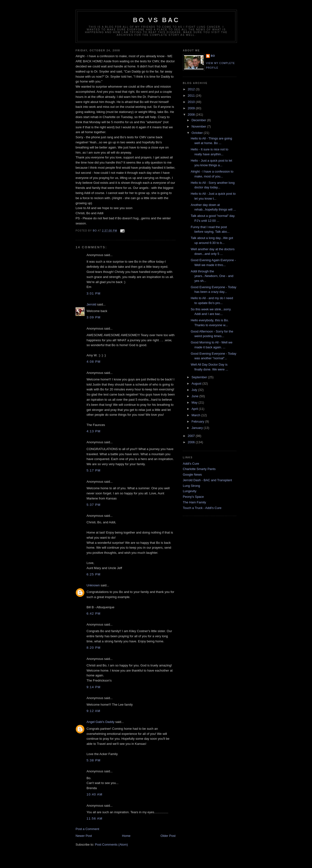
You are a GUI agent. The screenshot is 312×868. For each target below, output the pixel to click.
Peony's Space (193, 497)
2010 (192, 102)
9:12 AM (93, 711)
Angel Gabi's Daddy (101, 722)
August (197, 383)
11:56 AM (94, 818)
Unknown (93, 585)
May (195, 402)
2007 (192, 436)
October (198, 133)
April (195, 409)
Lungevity (190, 491)
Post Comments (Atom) (112, 845)
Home (126, 836)
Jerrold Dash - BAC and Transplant (207, 480)
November (199, 126)
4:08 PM (94, 362)
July (195, 390)
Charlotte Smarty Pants (199, 469)
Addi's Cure (191, 464)
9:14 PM (94, 687)
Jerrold (91, 304)
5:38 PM (94, 760)
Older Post (168, 836)
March (196, 415)
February (198, 421)
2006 (192, 442)
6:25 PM (94, 574)
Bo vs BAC (156, 20)
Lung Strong (191, 486)
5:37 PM (94, 505)
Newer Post (84, 836)
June (195, 396)
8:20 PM (94, 648)
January (198, 428)
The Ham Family (194, 502)
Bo (213, 56)
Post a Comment (87, 829)
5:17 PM (94, 470)
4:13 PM (94, 431)
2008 (192, 115)
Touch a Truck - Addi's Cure (202, 508)
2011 (192, 96)
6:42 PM (94, 614)
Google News (192, 475)
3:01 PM (94, 293)
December (199, 120)
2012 (192, 89)
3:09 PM (94, 317)
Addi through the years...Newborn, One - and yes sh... (212, 276)
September (200, 377)
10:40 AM (94, 794)
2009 (192, 108)
